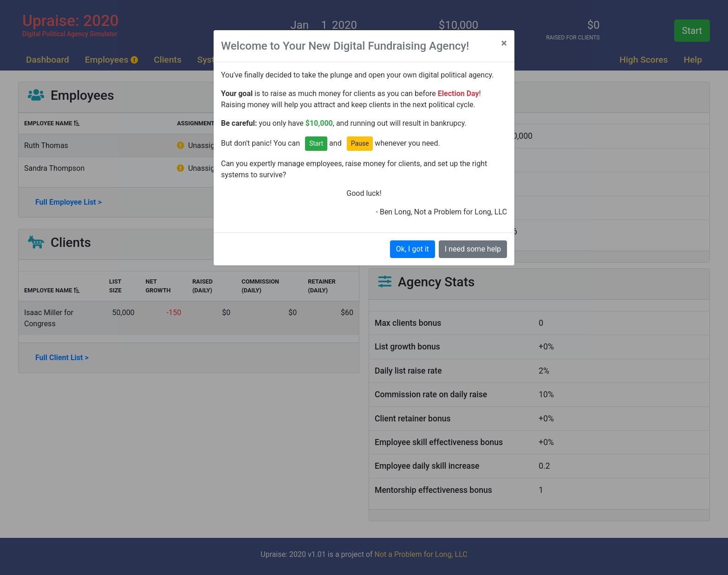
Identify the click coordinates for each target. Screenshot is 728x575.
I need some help (473, 249)
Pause (360, 143)
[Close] (504, 43)
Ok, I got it (413, 249)
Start (316, 143)
